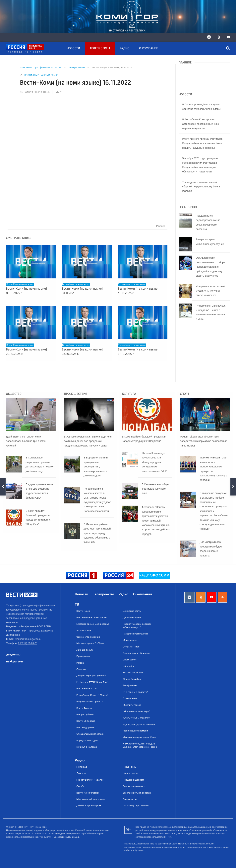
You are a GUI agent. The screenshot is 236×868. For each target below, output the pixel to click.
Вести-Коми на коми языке (41, 75)
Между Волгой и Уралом (90, 780)
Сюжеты (81, 669)
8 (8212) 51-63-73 (28, 643)
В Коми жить (130, 698)
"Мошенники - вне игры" (136, 711)
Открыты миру (131, 647)
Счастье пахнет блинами (136, 653)
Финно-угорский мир (88, 637)
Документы (13, 655)
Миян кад (82, 767)
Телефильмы (130, 685)
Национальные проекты (90, 701)
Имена (80, 663)
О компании (149, 48)
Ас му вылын (84, 630)
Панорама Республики (135, 634)
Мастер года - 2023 (133, 672)
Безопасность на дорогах (137, 793)
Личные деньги (85, 650)
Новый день (129, 767)
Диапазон (82, 773)
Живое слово (130, 773)
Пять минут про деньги (136, 805)
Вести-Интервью (86, 721)
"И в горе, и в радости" (135, 692)
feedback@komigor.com (28, 639)
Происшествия (76, 394)
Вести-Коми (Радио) (88, 793)
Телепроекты (100, 48)
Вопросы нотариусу (134, 786)
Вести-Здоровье (85, 727)
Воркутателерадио (87, 740)
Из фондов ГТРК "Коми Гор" (92, 682)
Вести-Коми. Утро (86, 688)
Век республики (85, 714)
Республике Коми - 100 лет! (92, 695)
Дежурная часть (132, 611)
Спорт (185, 394)
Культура (129, 394)
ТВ (77, 604)
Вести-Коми (83, 611)
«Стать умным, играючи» (136, 718)
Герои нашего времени (135, 731)
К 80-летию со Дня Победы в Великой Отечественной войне (140, 745)
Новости (73, 48)
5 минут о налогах (87, 747)
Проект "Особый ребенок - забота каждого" (138, 625)
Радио (124, 48)
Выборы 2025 (15, 662)
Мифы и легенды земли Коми (139, 737)
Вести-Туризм (84, 708)
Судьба (80, 786)
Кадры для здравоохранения (139, 724)
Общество (14, 394)
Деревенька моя (132, 617)
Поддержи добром (133, 780)
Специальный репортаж (90, 734)
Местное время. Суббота (90, 643)
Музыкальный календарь (90, 799)
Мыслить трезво (132, 705)
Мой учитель (130, 640)
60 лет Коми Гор (132, 679)
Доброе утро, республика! (91, 675)
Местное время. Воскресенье (93, 624)
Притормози (83, 656)
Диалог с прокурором (89, 805)
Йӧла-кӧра (128, 666)
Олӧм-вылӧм (130, 660)
